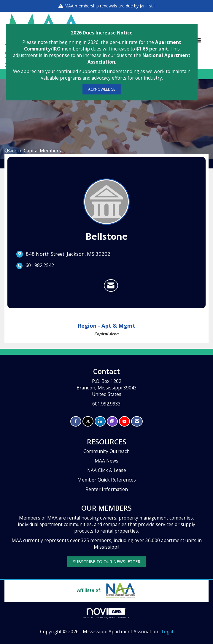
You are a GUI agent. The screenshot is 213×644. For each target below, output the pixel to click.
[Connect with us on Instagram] (112, 421)
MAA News (106, 461)
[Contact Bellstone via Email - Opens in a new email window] (111, 285)
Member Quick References (107, 480)
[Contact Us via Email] (137, 421)
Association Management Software (106, 613)
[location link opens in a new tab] (68, 254)
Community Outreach (106, 451)
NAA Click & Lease (107, 470)
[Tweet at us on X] (88, 421)
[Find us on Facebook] (76, 421)
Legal (167, 632)
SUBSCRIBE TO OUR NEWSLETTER (107, 562)
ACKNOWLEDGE (102, 89)
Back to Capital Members (33, 151)
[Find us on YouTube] (124, 421)
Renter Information (107, 489)
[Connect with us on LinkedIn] (100, 421)
